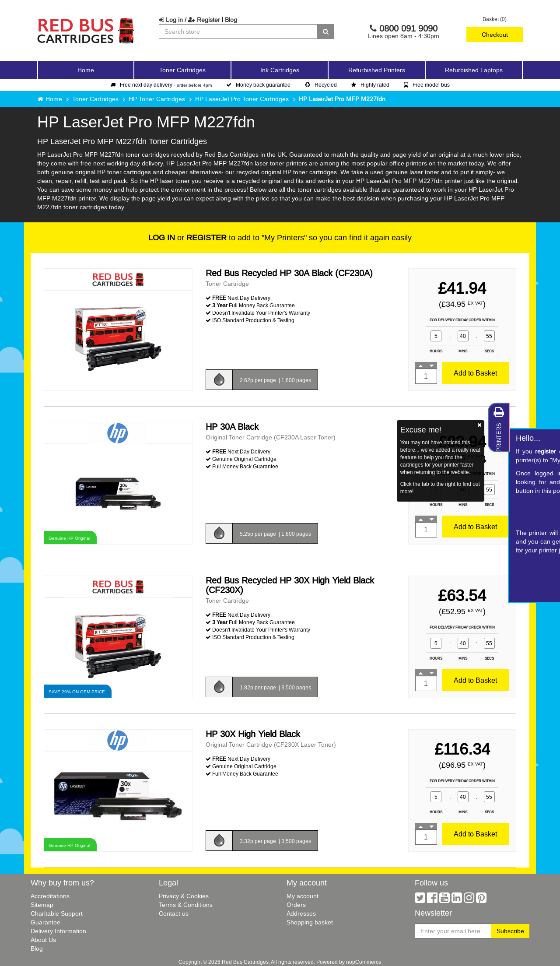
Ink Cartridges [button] (280, 70)
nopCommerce (364, 962)
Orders (296, 905)
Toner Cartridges (95, 99)
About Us (43, 940)
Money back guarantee (258, 85)
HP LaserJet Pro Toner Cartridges (242, 99)
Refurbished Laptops (474, 70)
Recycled (321, 85)
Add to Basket (475, 373)
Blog (231, 20)
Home (86, 70)
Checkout (495, 35)
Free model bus (427, 85)
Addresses (301, 913)
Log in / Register (189, 20)
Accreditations (50, 896)
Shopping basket (310, 922)
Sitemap (42, 905)
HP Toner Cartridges (157, 99)
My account (303, 896)
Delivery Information (58, 931)
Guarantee (45, 922)
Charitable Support (57, 913)
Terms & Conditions (186, 905)
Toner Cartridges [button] (182, 70)
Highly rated (370, 85)
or (187, 237)
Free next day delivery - (161, 85)
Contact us (174, 913)
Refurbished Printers (377, 70)
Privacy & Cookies (184, 896)
